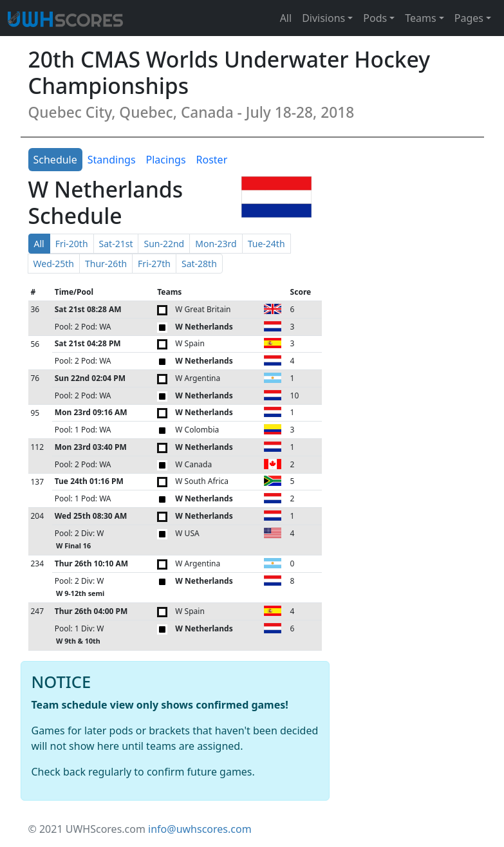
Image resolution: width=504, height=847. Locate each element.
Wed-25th (54, 264)
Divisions (323, 18)
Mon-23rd (216, 244)
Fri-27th (154, 264)
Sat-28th (199, 264)
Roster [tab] (212, 160)
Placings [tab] (166, 160)
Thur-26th (106, 264)
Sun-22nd (164, 244)
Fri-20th (72, 244)
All (286, 18)
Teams (420, 18)
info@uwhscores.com (200, 829)
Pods (375, 18)
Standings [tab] (112, 160)
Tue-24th (266, 244)
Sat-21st (116, 244)
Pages (469, 18)
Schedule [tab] (55, 160)
